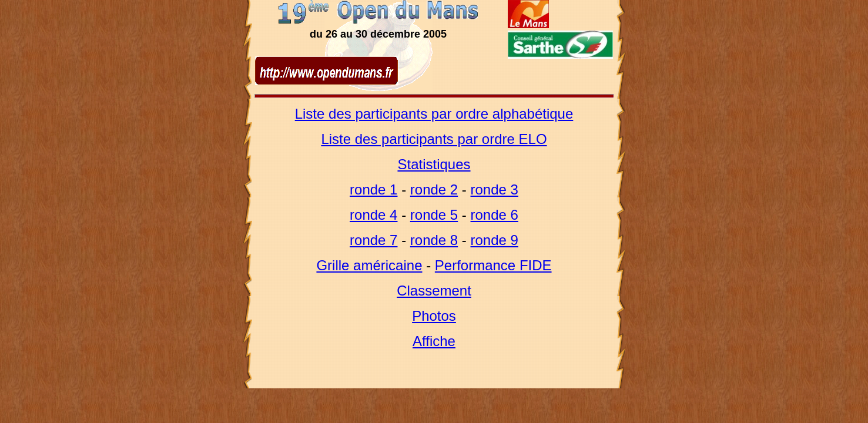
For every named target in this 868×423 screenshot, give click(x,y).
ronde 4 (373, 215)
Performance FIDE (493, 265)
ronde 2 (434, 189)
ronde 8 (434, 240)
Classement (434, 291)
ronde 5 (434, 215)
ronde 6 (495, 215)
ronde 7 (373, 240)
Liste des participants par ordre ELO (434, 139)
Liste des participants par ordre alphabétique (434, 114)
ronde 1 (373, 189)
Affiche (434, 341)
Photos (434, 316)
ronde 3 (495, 189)
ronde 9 (495, 240)
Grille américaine (369, 265)
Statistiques (434, 164)
